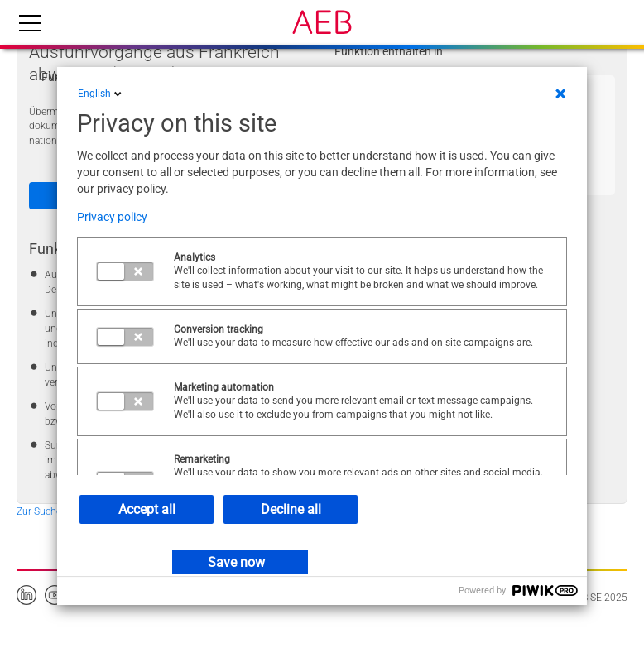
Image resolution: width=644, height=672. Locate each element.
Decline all (291, 509)
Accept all (147, 509)
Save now (236, 562)
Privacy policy (112, 217)
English (101, 94)
